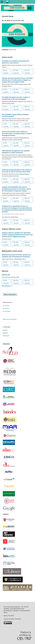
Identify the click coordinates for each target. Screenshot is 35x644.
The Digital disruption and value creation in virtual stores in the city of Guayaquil (16, 98)
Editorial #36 (6, 275)
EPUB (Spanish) (27, 72)
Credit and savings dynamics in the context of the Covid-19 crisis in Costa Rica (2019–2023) (17, 171)
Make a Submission (10, 294)
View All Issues (6, 286)
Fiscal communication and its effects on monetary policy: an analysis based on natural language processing (17, 133)
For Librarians (7, 311)
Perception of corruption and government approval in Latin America (15, 62)
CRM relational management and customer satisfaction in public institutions (16, 152)
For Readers (6, 306)
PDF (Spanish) (6, 72)
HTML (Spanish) (16, 72)
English (5, 330)
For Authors (6, 308)
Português (6, 336)
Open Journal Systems (10, 319)
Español (5, 333)
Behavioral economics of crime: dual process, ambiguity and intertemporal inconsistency (16, 256)
